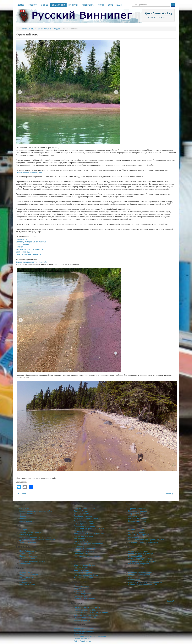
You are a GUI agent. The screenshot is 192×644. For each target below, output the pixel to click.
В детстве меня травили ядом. (87, 615)
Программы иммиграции (84, 631)
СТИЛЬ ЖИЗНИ (58, 5)
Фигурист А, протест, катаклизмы (142, 561)
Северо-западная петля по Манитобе (32, 262)
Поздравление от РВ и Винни (32, 575)
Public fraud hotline (27, 585)
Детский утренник (81, 586)
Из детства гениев (82, 589)
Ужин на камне (26, 553)
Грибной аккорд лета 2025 (85, 610)
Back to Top (171, 601)
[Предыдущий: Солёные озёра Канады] (22, 494)
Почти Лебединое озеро (30, 551)
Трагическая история (28, 514)
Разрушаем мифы (82, 554)
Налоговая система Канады (140, 572)
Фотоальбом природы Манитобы (30, 249)
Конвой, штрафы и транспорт (141, 553)
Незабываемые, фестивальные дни (89, 529)
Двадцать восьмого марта (30, 532)
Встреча (23, 580)
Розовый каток (26, 582)
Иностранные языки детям (85, 599)
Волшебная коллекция (83, 521)
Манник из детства (82, 620)
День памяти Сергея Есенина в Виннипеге (37, 540)
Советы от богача (136, 516)
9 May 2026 (24, 509)
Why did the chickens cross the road (88, 544)
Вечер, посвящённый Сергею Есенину (36, 537)
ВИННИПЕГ (73, 5)
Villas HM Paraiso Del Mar (84, 509)
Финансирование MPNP (84, 629)
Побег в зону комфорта (84, 536)
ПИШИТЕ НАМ (88, 5)
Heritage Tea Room (136, 530)
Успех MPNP (79, 634)
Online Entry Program (83, 641)
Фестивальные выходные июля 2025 (89, 534)
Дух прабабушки (81, 596)
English (120, 5)
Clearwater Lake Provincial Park (29, 173)
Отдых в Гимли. (26, 572)
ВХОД (110, 5)
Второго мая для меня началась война (36, 511)
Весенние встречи (27, 559)
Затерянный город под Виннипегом (143, 542)
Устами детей (80, 591)
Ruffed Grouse (25, 564)
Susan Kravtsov (26, 521)
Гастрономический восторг (85, 617)
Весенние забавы (81, 514)
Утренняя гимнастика (137, 509)
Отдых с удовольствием (84, 524)
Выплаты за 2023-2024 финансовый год (145, 582)
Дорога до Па (22, 239)
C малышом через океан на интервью (90, 636)
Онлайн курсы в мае (82, 639)
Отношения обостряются (139, 535)
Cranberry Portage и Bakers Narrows (31, 242)
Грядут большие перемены (140, 575)
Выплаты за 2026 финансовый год (143, 585)
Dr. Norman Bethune (137, 532)
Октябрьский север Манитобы (29, 254)
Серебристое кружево (83, 516)
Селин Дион (25, 516)
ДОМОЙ (21, 5)
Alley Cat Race (80, 531)
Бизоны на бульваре (82, 594)
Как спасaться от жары (138, 519)
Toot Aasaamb (80, 539)
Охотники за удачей (24, 252)
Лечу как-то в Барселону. (139, 514)
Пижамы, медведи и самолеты (141, 559)
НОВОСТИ (33, 5)
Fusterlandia (79, 546)
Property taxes (134, 580)
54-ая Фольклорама (28, 542)
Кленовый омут (135, 537)
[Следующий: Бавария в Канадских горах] (169, 494)
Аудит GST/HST (135, 577)
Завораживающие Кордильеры (87, 556)
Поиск (132, 3)
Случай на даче (26, 535)
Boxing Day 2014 (26, 577)
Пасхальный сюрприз (28, 556)
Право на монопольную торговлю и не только (147, 540)
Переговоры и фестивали (85, 526)
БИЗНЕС (44, 5)
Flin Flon (19, 247)
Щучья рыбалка (23, 244)
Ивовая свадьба (26, 519)
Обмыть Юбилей (81, 541)
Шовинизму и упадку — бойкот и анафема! (92, 612)
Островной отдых (81, 511)
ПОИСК (101, 5)
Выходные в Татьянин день (85, 549)
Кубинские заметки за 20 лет (86, 519)
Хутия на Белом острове (84, 551)
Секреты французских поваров (87, 607)
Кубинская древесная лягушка (32, 561)
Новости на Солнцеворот (139, 564)
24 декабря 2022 (135, 556)
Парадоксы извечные (137, 521)
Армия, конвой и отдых (138, 551)
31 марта (23, 530)
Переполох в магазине (138, 511)
